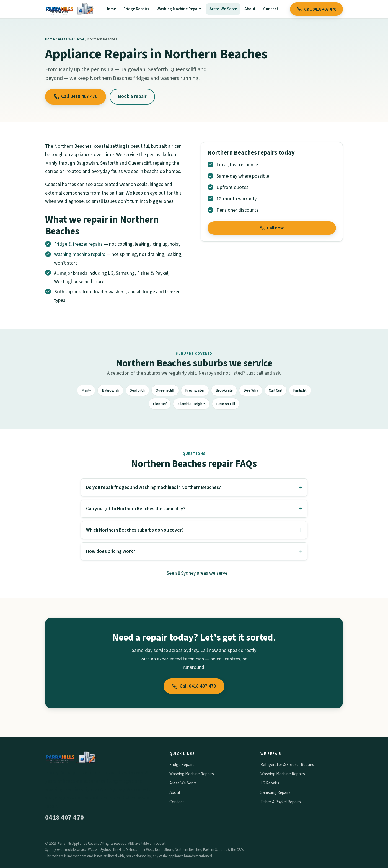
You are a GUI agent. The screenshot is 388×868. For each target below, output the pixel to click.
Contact (271, 9)
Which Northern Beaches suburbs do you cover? (135, 530)
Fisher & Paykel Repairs (281, 802)
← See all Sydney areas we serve (194, 573)
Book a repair (132, 96)
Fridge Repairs (136, 9)
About (250, 9)
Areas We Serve (223, 9)
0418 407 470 (64, 818)
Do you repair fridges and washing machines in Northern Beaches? (154, 487)
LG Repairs (270, 783)
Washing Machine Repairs (179, 9)
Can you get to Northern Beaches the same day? (136, 509)
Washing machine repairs (80, 254)
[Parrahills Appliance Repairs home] (69, 9)
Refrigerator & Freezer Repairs (287, 765)
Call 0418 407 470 (317, 9)
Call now (272, 228)
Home (111, 9)
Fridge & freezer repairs (78, 244)
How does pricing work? (111, 551)
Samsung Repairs (276, 792)
